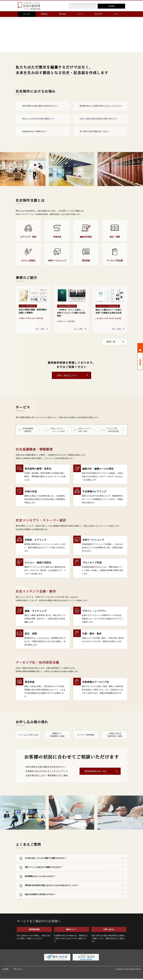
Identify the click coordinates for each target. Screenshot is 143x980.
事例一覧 (111, 342)
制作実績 (63, 14)
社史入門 (98, 14)
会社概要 (5, 970)
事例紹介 (45, 14)
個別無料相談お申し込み (96, 771)
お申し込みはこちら (67, 375)
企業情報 (111, 6)
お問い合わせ (140, 361)
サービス (27, 14)
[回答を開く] (123, 858)
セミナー (80, 14)
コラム (116, 14)
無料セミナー (71, 931)
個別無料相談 (140, 348)
